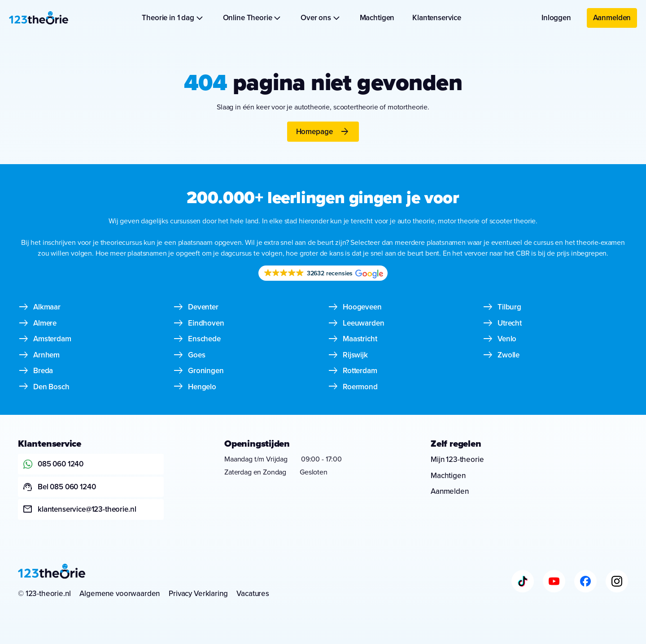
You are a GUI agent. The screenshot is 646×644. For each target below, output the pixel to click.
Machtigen (377, 18)
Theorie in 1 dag (173, 18)
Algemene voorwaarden (120, 594)
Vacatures (253, 594)
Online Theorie (253, 18)
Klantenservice (437, 18)
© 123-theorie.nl (44, 594)
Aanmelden (612, 18)
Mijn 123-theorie (457, 459)
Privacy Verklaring (198, 594)
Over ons (321, 18)
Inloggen (556, 18)
